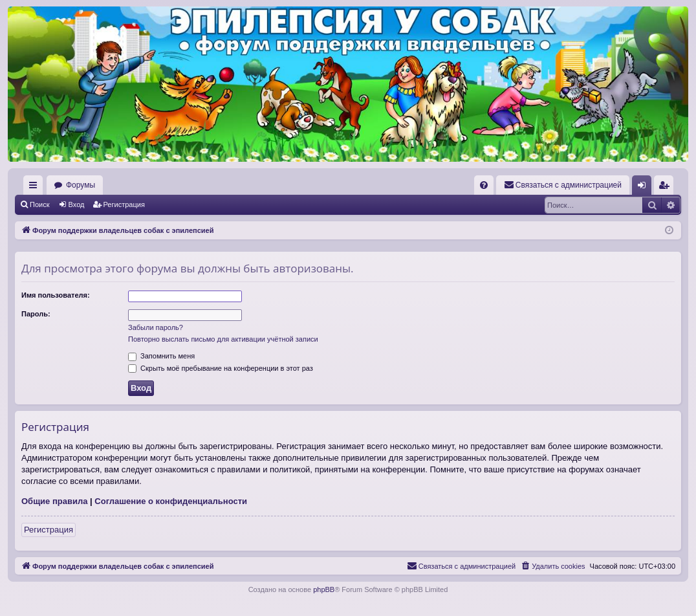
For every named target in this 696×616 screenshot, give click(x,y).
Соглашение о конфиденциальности (171, 501)
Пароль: (36, 314)
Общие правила (54, 501)
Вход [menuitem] (645, 188)
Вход (77, 204)
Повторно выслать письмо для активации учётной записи (223, 339)
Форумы (81, 185)
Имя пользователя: (56, 295)
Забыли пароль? (156, 327)
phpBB (324, 589)
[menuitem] (484, 185)
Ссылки (36, 188)
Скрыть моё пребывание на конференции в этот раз (221, 368)
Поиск (39, 204)
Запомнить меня (161, 356)
